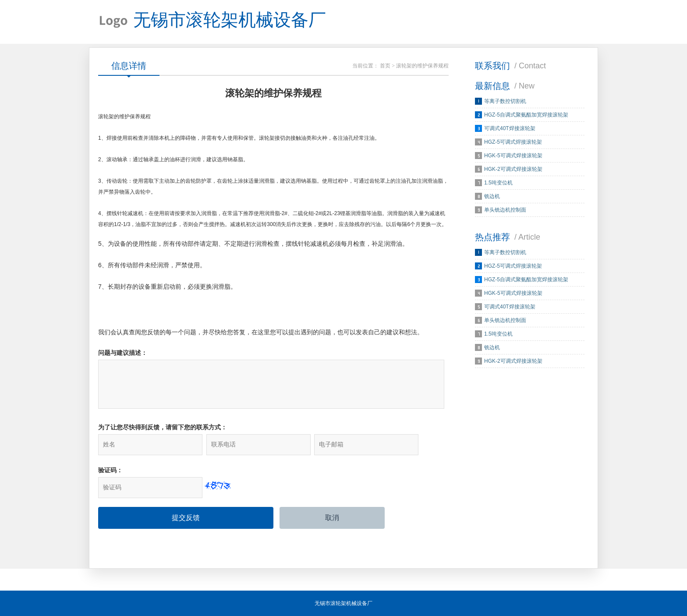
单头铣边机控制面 (505, 210)
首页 (385, 66)
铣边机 (492, 196)
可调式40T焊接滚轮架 (510, 128)
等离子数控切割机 (505, 101)
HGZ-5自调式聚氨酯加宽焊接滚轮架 (526, 115)
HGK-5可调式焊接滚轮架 (513, 156)
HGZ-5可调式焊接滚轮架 (513, 142)
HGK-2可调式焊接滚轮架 (513, 169)
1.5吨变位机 (498, 183)
